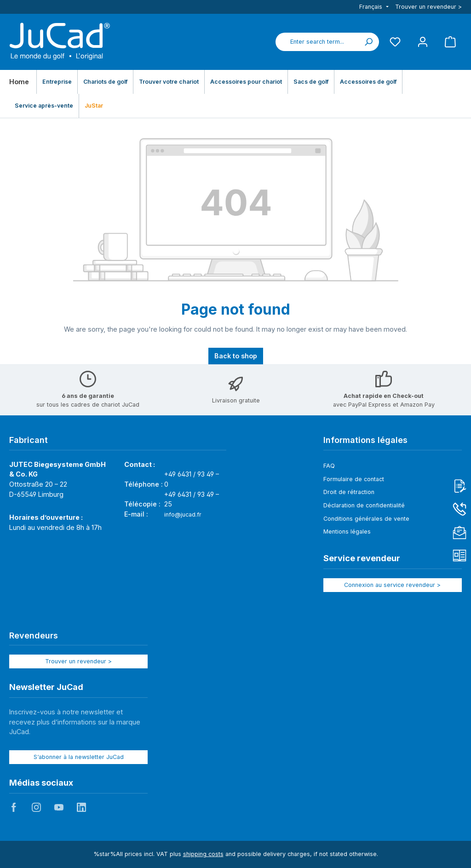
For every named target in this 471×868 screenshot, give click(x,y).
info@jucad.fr (183, 514)
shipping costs (203, 854)
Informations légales (365, 440)
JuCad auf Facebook (14, 807)
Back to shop (236, 356)
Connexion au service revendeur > (392, 585)
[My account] (423, 42)
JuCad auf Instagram (36, 807)
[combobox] (317, 42)
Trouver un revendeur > (428, 7)
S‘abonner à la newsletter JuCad (79, 757)
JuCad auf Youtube (59, 807)
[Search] (368, 42)
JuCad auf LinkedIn (81, 807)
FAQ (329, 466)
